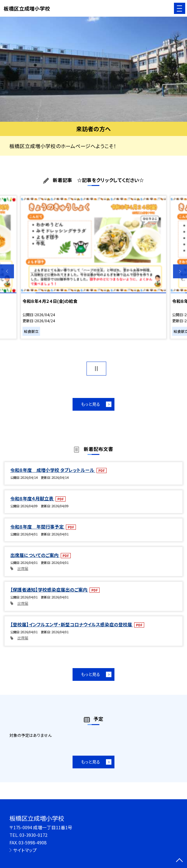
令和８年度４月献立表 (32, 498)
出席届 (23, 568)
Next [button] (180, 271)
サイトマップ (25, 850)
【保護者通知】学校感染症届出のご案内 (49, 590)
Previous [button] (7, 271)
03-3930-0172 (33, 835)
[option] (93, 69)
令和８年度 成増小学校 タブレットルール (53, 470)
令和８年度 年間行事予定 (37, 527)
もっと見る (91, 404)
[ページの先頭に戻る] (179, 861)
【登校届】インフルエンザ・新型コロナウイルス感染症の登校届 (72, 624)
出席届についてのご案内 (35, 555)
